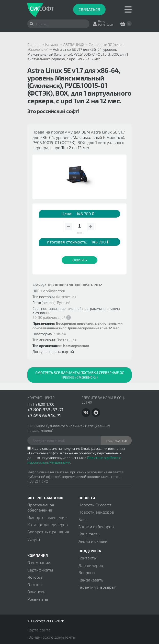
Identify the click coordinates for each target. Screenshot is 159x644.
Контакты (88, 558)
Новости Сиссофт (95, 505)
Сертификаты (40, 570)
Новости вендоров (96, 512)
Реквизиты (38, 599)
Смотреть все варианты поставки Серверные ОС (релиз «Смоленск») (80, 375)
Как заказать (91, 580)
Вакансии (36, 592)
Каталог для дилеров (48, 524)
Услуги (34, 539)
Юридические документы (52, 637)
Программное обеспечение (41, 507)
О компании (39, 562)
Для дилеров (91, 565)
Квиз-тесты (89, 534)
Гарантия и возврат (97, 587)
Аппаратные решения (48, 532)
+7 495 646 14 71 (44, 415)
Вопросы (87, 572)
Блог (83, 519)
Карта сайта (39, 630)
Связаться (89, 9)
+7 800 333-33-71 (45, 410)
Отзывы (35, 584)
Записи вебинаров (96, 527)
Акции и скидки (93, 541)
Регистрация (106, 24)
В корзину (79, 260)
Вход (101, 21)
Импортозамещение (47, 517)
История (35, 577)
